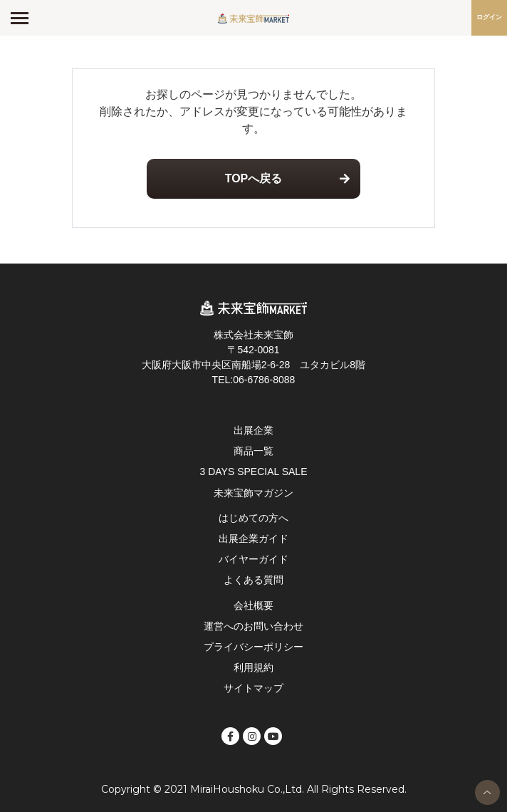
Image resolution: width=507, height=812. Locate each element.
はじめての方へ (254, 518)
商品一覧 (254, 451)
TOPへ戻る (254, 178)
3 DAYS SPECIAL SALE (254, 472)
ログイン (489, 17)
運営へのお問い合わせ (254, 626)
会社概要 (254, 605)
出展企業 (254, 430)
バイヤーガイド (254, 559)
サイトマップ (254, 688)
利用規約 (254, 667)
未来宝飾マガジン (254, 493)
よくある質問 (254, 580)
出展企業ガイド (254, 538)
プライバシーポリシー (254, 647)
